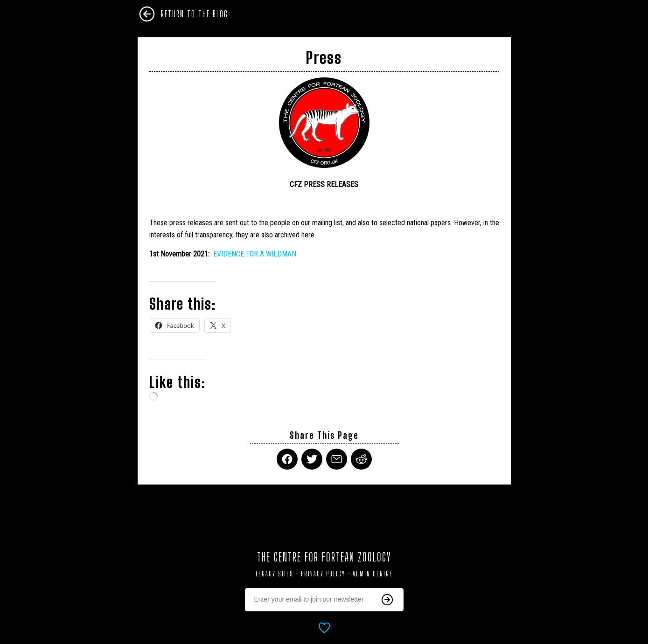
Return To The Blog (195, 14)
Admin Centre (373, 574)
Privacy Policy (323, 574)
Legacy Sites (275, 574)
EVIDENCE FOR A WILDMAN (255, 254)
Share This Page (324, 435)
